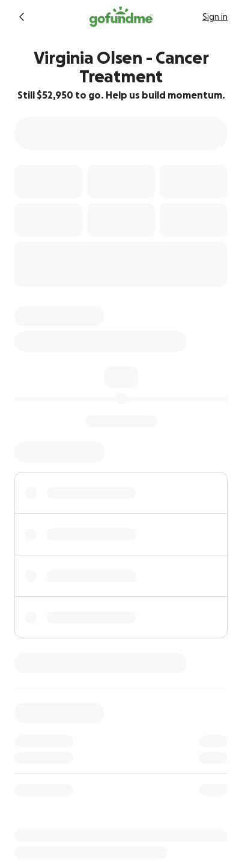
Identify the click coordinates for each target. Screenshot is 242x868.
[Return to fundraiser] (22, 17)
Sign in (215, 17)
